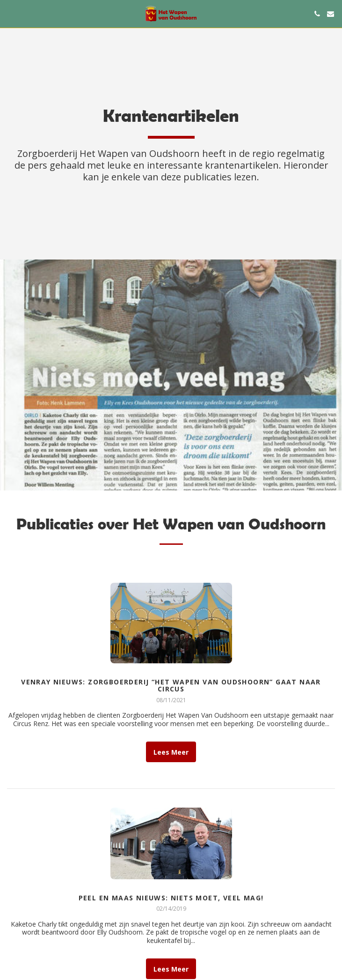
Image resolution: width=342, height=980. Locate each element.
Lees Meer (171, 754)
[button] (10, 13)
